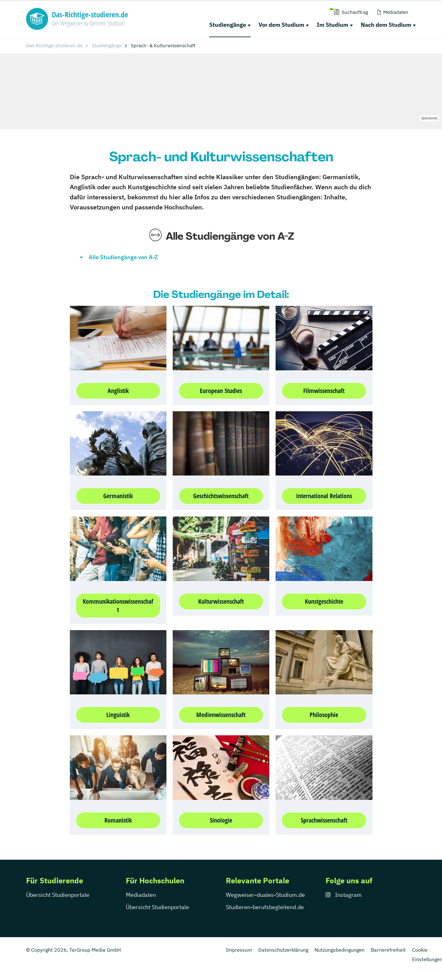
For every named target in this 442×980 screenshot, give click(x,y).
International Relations (324, 496)
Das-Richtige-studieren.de (54, 46)
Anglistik (118, 391)
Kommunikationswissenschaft (118, 605)
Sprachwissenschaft (324, 820)
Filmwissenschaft (324, 391)
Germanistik (118, 496)
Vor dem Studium (281, 25)
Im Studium (333, 25)
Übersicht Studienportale (58, 895)
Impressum (239, 950)
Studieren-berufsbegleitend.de (265, 907)
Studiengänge (228, 25)
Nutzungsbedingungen (340, 950)
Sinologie (221, 820)
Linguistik (118, 715)
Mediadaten (141, 895)
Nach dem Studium (386, 25)
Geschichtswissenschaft (221, 496)
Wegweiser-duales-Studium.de (265, 895)
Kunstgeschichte (324, 601)
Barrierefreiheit (388, 950)
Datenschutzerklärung (283, 950)
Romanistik (118, 820)
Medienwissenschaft (221, 715)
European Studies (221, 391)
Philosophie (324, 715)
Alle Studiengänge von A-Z (123, 257)
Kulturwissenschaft (221, 601)
